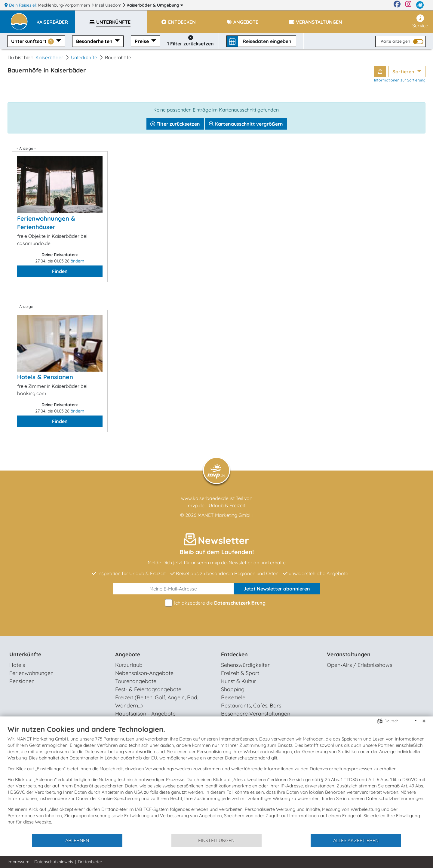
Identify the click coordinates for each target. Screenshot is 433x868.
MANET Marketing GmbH (225, 515)
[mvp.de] (420, 5)
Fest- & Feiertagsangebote (148, 689)
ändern (77, 261)
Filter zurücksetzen (175, 124)
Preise (142, 41)
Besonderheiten (95, 41)
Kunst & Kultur (239, 681)
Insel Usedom (109, 5)
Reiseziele (233, 697)
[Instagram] (408, 5)
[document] (216, 779)
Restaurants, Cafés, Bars (251, 705)
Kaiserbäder (155, 5)
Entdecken (234, 654)
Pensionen (22, 681)
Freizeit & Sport (240, 673)
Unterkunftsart (33, 41)
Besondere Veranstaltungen (256, 714)
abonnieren (277, 589)
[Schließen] (424, 721)
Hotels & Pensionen (45, 377)
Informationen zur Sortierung (400, 80)
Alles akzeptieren (356, 840)
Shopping (233, 689)
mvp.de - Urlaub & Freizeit (216, 505)
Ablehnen (77, 840)
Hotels (17, 665)
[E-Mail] (173, 589)
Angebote (128, 654)
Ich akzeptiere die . (216, 603)
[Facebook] (397, 5)
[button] (56, 19)
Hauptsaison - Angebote (145, 714)
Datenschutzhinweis (54, 862)
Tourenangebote (136, 681)
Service (420, 21)
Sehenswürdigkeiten (246, 665)
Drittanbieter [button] (90, 862)
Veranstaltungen (349, 654)
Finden (60, 271)
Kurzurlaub (129, 665)
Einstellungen (216, 840)
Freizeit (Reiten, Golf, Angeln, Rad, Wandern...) (157, 701)
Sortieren (404, 72)
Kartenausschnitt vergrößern (246, 124)
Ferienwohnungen (31, 673)
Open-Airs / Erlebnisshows (359, 665)
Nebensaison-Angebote (144, 673)
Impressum (18, 862)
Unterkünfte (84, 57)
